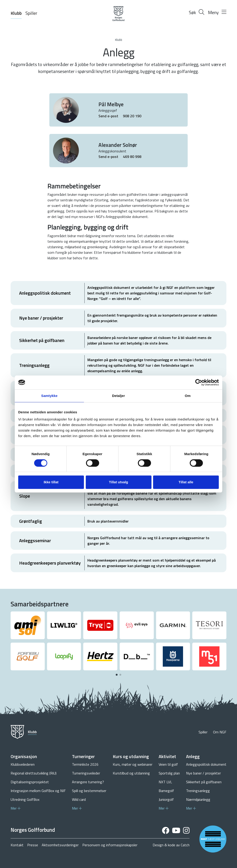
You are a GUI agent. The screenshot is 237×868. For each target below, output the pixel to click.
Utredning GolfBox (25, 799)
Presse (33, 845)
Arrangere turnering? (88, 782)
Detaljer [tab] (118, 396)
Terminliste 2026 (85, 764)
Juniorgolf (166, 799)
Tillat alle (186, 482)
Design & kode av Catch (171, 845)
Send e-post (109, 116)
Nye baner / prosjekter (203, 773)
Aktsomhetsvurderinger (60, 845)
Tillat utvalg (118, 482)
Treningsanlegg (198, 791)
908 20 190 (132, 116)
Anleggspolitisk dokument (206, 764)
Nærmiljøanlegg (198, 799)
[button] (117, 675)
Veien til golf (168, 764)
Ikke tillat (51, 482)
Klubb (16, 13)
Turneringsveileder (86, 773)
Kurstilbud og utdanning (131, 773)
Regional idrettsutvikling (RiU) (34, 773)
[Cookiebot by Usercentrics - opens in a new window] (199, 382)
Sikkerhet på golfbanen (204, 782)
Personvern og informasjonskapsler (110, 845)
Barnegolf (166, 791)
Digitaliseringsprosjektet (30, 782)
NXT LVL (165, 782)
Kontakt (17, 845)
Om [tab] (188, 396)
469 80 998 (132, 157)
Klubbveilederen (23, 764)
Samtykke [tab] (49, 396)
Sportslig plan (169, 773)
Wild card (79, 799)
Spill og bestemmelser (89, 791)
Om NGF (220, 732)
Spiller (31, 13)
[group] (28, 625)
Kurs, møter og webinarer (133, 764)
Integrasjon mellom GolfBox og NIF (38, 791)
